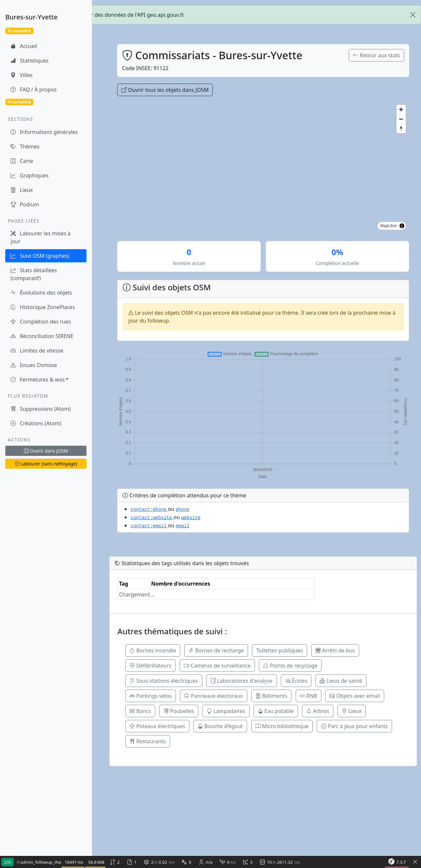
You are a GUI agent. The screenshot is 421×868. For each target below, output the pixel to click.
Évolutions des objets (41, 293)
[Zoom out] (401, 119)
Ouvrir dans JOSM (46, 451)
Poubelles (179, 711)
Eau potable (276, 711)
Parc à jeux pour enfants (354, 726)
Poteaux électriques (157, 726)
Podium (25, 204)
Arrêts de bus (335, 650)
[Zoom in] (401, 109)
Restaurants (148, 741)
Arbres (318, 711)
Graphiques (29, 175)
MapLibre (388, 226)
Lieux (22, 190)
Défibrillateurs (150, 666)
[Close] (413, 15)
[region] (263, 167)
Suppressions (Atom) (41, 409)
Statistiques (30, 61)
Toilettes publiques (279, 650)
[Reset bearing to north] (401, 129)
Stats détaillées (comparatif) (34, 274)
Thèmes (25, 146)
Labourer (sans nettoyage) (46, 464)
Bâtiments (272, 696)
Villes (22, 75)
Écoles (296, 681)
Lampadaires (226, 711)
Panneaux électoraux (213, 696)
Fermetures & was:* (40, 380)
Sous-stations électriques (164, 681)
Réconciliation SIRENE (42, 336)
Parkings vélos (151, 696)
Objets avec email (355, 696)
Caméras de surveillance (217, 666)
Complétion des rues (41, 322)
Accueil (24, 46)
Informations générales (44, 132)
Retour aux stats (376, 55)
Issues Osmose (34, 365)
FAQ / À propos (34, 90)
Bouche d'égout (220, 726)
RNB (309, 696)
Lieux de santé (341, 681)
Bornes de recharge (216, 650)
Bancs (140, 711)
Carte (22, 161)
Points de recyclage (290, 666)
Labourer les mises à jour (41, 237)
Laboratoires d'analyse (242, 681)
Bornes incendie (153, 650)
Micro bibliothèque (282, 726)
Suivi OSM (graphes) (40, 256)
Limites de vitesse (37, 351)
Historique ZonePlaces (43, 307)
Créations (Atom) (36, 423)
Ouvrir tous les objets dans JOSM (165, 90)
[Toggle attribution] (402, 226)
